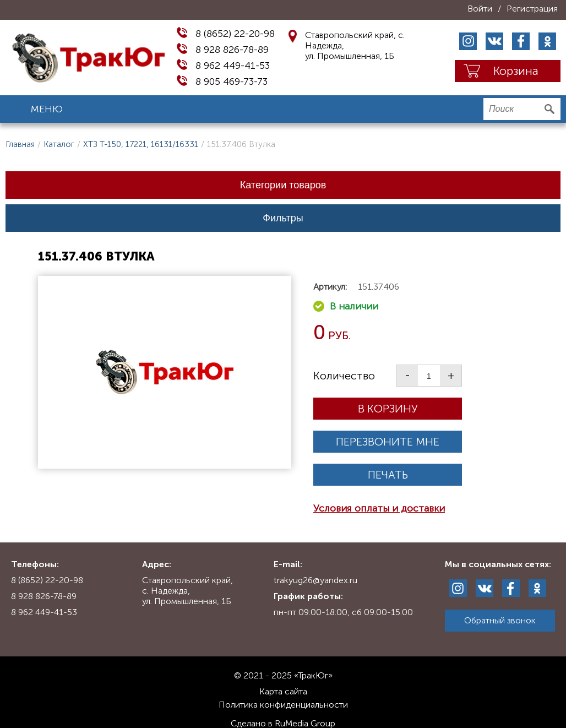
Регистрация (532, 9)
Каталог (59, 144)
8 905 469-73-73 (232, 82)
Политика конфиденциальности (283, 705)
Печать (388, 475)
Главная (20, 144)
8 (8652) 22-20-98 (235, 34)
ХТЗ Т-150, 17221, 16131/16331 (141, 144)
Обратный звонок (500, 620)
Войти (480, 9)
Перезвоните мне (388, 442)
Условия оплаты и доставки (379, 508)
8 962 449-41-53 (233, 66)
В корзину (388, 409)
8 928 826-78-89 (232, 50)
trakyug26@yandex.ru (315, 580)
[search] (522, 109)
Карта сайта (283, 691)
